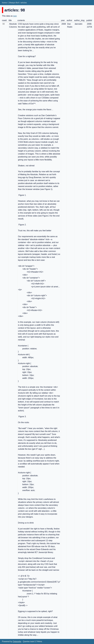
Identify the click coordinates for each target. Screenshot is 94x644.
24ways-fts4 (14, 3)
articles (24, 3)
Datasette (17, 641)
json (15, 16)
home (4, 3)
